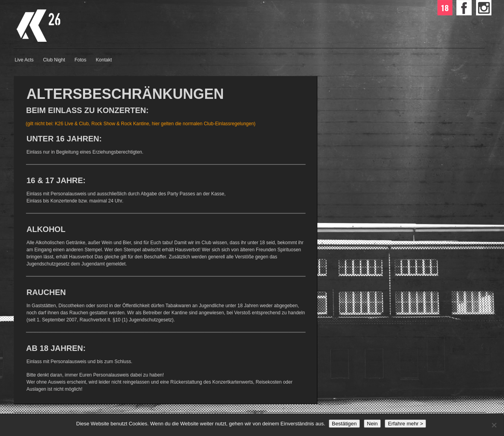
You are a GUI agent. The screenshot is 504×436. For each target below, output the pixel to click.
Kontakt (104, 60)
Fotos (80, 60)
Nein (372, 424)
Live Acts (24, 60)
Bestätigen (344, 424)
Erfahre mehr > (405, 424)
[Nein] (494, 425)
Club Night (54, 60)
